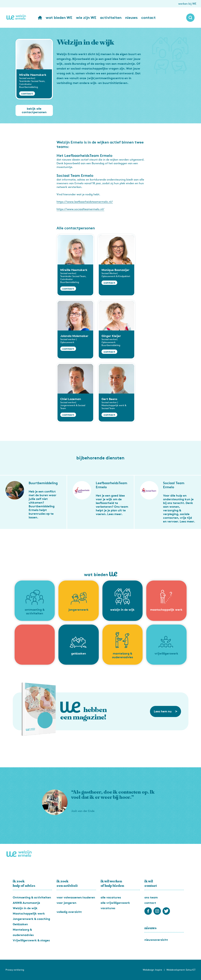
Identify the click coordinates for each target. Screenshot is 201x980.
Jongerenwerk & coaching (31, 919)
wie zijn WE (86, 18)
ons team (151, 897)
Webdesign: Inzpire (152, 970)
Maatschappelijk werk (29, 914)
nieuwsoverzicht (156, 940)
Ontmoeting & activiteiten (32, 897)
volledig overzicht (69, 912)
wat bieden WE (59, 18)
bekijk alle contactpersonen (34, 110)
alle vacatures (111, 897)
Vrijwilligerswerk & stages (31, 940)
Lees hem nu (165, 711)
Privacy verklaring (15, 970)
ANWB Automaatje (26, 903)
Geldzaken (20, 924)
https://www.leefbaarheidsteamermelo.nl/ (85, 202)
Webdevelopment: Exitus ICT (181, 970)
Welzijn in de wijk (25, 908)
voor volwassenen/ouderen (76, 897)
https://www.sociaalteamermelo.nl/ (80, 209)
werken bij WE (187, 4)
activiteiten (111, 18)
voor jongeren (66, 903)
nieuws (131, 18)
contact (148, 18)
